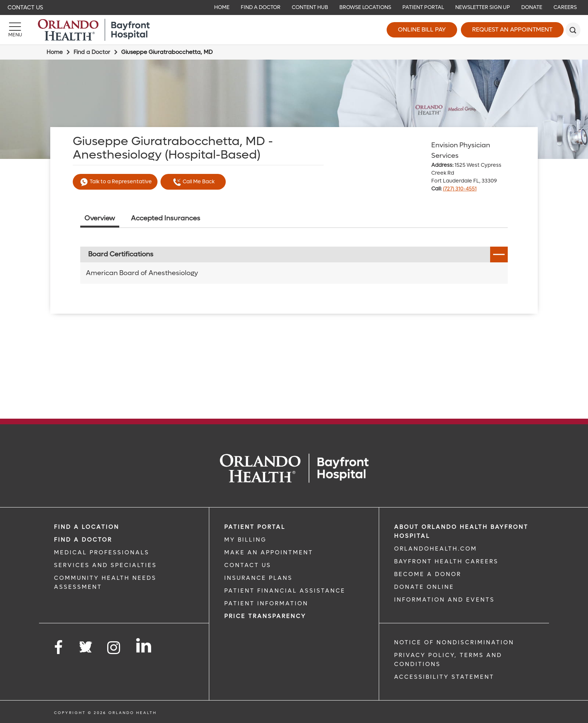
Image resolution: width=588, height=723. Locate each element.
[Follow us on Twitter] (85, 645)
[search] (573, 30)
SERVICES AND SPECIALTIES (105, 565)
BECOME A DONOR (428, 574)
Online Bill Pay (422, 29)
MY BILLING (245, 540)
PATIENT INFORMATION (266, 603)
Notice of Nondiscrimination (454, 642)
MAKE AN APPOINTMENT (269, 552)
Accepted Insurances (166, 218)
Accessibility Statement (444, 677)
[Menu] (15, 30)
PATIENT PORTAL (255, 527)
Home (55, 52)
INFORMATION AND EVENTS (444, 600)
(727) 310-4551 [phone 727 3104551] (460, 189)
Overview (100, 218)
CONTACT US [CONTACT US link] (248, 565)
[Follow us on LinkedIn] (144, 645)
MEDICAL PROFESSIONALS (102, 552)
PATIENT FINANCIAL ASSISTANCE (285, 591)
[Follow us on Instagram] (114, 648)
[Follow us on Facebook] (59, 648)
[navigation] (294, 7)
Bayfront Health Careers (446, 561)
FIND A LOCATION (87, 527)
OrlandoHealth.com (436, 549)
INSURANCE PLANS (258, 578)
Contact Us (25, 7)
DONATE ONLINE (424, 587)
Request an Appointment (512, 29)
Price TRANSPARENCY (265, 616)
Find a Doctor (92, 52)
